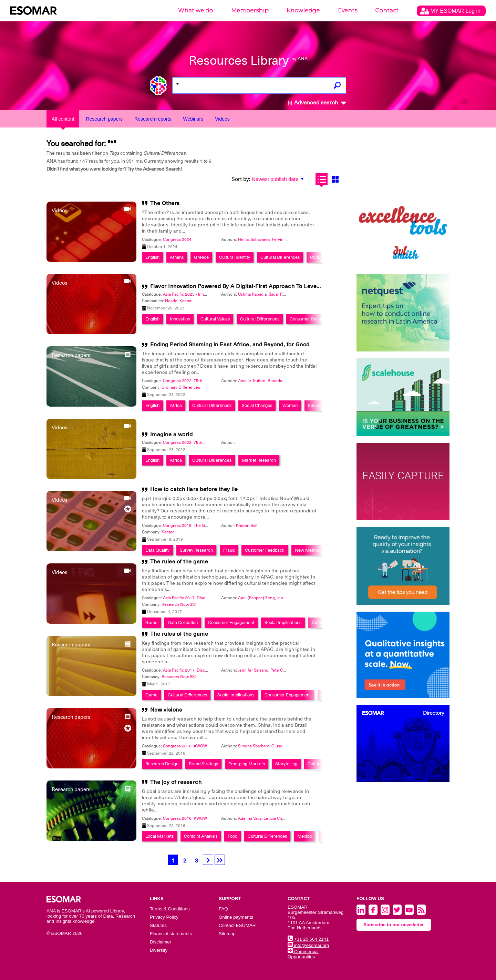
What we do (195, 11)
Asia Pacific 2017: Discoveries (191, 598)
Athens (177, 257)
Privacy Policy (164, 917)
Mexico (304, 836)
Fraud (229, 550)
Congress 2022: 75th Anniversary (194, 381)
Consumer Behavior (309, 319)
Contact (387, 11)
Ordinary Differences (181, 387)
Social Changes (257, 405)
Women (290, 405)
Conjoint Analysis (201, 836)
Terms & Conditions (170, 909)
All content (63, 119)
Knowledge (303, 11)
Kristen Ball (247, 525)
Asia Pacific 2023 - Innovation (190, 294)
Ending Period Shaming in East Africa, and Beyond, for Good (230, 345)
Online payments (236, 917)
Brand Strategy (203, 764)
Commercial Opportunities (303, 954)
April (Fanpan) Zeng (256, 598)
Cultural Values (215, 319)
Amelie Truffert (252, 381)
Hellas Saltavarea (254, 239)
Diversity (159, 950)
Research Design (162, 764)
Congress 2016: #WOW (185, 746)
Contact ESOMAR (237, 925)
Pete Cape (280, 670)
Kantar (185, 301)
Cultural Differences (280, 257)
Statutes (158, 925)
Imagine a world (172, 435)
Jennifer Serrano (292, 598)
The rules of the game (179, 562)
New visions (166, 710)
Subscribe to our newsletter (394, 925)
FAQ (223, 909)
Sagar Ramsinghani (286, 294)
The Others (165, 203)
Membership (250, 11)
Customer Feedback (265, 550)
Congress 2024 (177, 239)
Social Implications (283, 622)
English (152, 257)
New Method (308, 550)
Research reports (153, 119)
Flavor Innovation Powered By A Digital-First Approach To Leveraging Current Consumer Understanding (287, 286)
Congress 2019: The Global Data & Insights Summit (211, 525)
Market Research (259, 460)
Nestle (171, 301)
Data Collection (183, 622)
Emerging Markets (247, 764)
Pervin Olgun (284, 239)
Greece (201, 257)
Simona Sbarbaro (254, 746)
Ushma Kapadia (252, 294)
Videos (222, 119)
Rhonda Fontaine (284, 381)
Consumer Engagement (231, 622)
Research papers (104, 119)
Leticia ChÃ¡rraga (279, 818)
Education (318, 405)
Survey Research (196, 550)
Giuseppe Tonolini (288, 746)
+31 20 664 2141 (308, 939)
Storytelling (286, 764)
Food (232, 836)
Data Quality (157, 550)
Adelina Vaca (250, 818)
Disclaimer (161, 942)
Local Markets (159, 836)
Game (151, 622)
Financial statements (171, 934)
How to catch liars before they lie (194, 489)
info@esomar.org (308, 945)
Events (348, 11)
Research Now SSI (179, 604)
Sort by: (241, 179)
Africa (176, 405)
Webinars (193, 119)
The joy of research (176, 782)
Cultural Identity (235, 257)
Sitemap (227, 934)
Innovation (180, 319)
